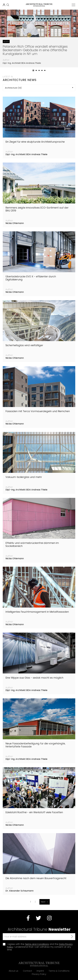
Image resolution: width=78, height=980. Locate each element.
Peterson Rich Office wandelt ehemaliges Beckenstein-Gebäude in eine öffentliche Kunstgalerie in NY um (35, 50)
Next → (45, 902)
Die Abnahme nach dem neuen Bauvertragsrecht (36, 878)
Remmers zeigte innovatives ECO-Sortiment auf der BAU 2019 (37, 209)
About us (13, 971)
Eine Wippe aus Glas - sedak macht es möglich (34, 678)
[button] (33, 70)
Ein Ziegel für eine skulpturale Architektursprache (35, 142)
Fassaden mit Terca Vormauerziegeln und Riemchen (38, 411)
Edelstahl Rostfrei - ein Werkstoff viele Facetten (34, 812)
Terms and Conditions (37, 944)
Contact (27, 971)
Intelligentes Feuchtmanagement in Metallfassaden (37, 612)
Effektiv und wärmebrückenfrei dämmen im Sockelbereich (32, 544)
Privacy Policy (39, 974)
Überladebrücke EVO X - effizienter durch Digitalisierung (31, 278)
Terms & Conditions (59, 971)
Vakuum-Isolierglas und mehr (24, 477)
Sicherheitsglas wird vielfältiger (24, 345)
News (6, 41)
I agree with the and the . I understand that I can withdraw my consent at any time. (40, 947)
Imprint (40, 971)
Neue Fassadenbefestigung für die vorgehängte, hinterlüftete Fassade (35, 745)
